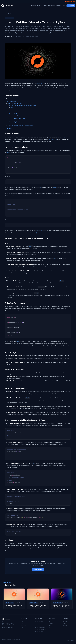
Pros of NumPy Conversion (17, 116)
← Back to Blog (9, 14)
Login (64, 6)
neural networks (52, 139)
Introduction (10, 99)
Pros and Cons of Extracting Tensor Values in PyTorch (23, 106)
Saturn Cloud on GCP (40, 627)
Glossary (51, 624)
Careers (65, 621)
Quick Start (24, 621)
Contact (65, 626)
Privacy (72, 640)
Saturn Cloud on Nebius (39, 622)
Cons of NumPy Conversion (18, 118)
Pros (12, 108)
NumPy (65, 137)
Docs (45, 6)
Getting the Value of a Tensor (15, 104)
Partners (33, 6)
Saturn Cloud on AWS (40, 625)
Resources (40, 6)
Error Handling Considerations (16, 122)
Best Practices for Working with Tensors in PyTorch (20, 126)
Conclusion (10, 128)
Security (65, 624)
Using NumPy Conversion (15, 114)
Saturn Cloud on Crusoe (39, 632)
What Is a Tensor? (12, 101)
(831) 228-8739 (6, 629)
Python (8, 153)
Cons (12, 110)
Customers (52, 628)
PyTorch (40, 83)
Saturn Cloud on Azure (41, 629)
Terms (68, 640)
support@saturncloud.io (8, 627)
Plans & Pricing (52, 6)
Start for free (71, 6)
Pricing (23, 628)
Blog (50, 621)
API (22, 624)
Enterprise (59, 6)
